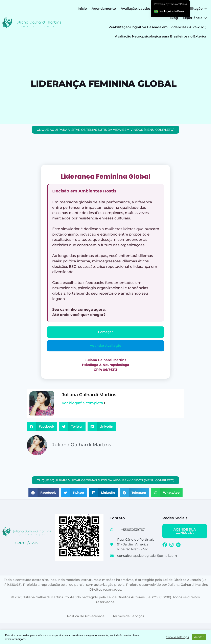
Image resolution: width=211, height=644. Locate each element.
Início (82, 9)
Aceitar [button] (199, 637)
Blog (174, 18)
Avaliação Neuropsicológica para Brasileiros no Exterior (161, 36)
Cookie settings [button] (177, 637)
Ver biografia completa (82, 403)
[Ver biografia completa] (105, 403)
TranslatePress (178, 4)
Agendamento (104, 9)
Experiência (195, 18)
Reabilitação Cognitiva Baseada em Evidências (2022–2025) (158, 27)
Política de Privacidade (86, 616)
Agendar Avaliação (105, 346)
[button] (42, 427)
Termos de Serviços (128, 616)
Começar (105, 332)
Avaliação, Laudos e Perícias (144, 9)
